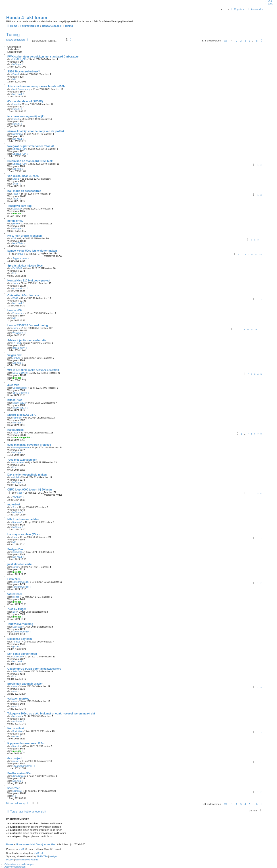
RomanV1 (17, 522)
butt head (17, 94)
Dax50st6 (17, 268)
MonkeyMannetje (21, 448)
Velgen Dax (15, 355)
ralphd (16, 477)
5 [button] (250, 41)
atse (15, 612)
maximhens (18, 463)
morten (16, 597)
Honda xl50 (15, 310)
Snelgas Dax (15, 549)
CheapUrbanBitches (23, 766)
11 (256, 255)
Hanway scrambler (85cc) (23, 534)
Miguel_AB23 (19, 403)
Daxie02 (17, 209)
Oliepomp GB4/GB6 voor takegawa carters (34, 669)
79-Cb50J (17, 497)
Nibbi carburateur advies (23, 519)
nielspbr (17, 214)
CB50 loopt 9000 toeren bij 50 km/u (30, 490)
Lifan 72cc (14, 579)
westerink (17, 721)
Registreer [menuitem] (238, 9)
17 (260, 329)
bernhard (17, 716)
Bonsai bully (19, 348)
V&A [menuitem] (270, 1)
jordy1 (20, 254)
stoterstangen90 (21, 438)
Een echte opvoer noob (22, 654)
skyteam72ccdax (21, 582)
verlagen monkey (18, 699)
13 (244, 329)
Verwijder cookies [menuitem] (46, 844)
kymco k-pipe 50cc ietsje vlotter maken (32, 251)
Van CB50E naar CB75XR (23, 176)
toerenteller (15, 594)
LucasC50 (18, 657)
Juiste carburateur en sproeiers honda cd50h (36, 86)
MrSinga (17, 64)
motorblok (14, 505)
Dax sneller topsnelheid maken (27, 475)
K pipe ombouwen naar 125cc (26, 743)
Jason (16, 194)
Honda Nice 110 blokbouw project (29, 281)
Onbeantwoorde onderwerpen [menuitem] (19, 864)
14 (248, 329)
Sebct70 (17, 672)
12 (260, 255)
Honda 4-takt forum (27, 18)
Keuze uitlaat (16, 728)
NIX (14, 79)
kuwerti (16, 104)
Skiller (16, 184)
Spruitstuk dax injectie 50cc (25, 266)
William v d (18, 333)
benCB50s (18, 243)
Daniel (16, 74)
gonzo (16, 647)
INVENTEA (42, 857)
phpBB (22, 849)
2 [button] (237, 41)
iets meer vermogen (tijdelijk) (26, 116)
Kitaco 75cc (15, 400)
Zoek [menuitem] (270, 4)
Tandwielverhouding (20, 624)
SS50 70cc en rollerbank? (24, 72)
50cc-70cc (14, 788)
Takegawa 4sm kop (20, 206)
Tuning (13, 35)
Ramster (17, 746)
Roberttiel (17, 418)
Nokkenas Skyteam (20, 639)
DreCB (16, 179)
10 (252, 255)
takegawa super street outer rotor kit (31, 146)
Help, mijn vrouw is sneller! (25, 236)
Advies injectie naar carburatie (27, 340)
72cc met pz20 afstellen (22, 460)
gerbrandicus (19, 288)
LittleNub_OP (19, 59)
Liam (15, 537)
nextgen (54, 857)
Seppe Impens (20, 258)
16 (256, 329)
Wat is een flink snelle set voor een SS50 (33, 370)
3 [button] (241, 41)
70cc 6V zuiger (17, 609)
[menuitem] (10, 860)
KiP (14, 239)
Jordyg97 (17, 358)
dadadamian (19, 776)
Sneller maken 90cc (20, 773)
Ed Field (17, 343)
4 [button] (245, 41)
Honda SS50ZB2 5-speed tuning (28, 325)
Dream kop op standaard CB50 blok (30, 161)
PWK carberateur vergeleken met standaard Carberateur (43, 57)
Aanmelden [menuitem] (255, 9)
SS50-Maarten (20, 373)
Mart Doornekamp (21, 89)
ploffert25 (17, 134)
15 (252, 329)
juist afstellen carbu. (20, 564)
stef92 (16, 567)
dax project (15, 758)
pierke (16, 224)
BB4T (15, 298)
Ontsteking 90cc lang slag (24, 295)
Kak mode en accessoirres (24, 191)
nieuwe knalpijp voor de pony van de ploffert (36, 131)
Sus (14, 507)
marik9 (16, 761)
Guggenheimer (20, 388)
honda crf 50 (15, 221)
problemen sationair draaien (25, 684)
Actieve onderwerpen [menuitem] (15, 867)
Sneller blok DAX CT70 (22, 415)
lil (13, 273)
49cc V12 (13, 385)
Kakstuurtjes (16, 430)
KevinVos (17, 731)
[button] (225, 41)
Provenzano (18, 313)
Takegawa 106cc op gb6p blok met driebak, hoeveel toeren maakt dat (51, 714)
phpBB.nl (38, 853)
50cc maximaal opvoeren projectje (29, 445)
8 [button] (257, 41)
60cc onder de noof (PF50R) (25, 101)
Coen (20, 493)
